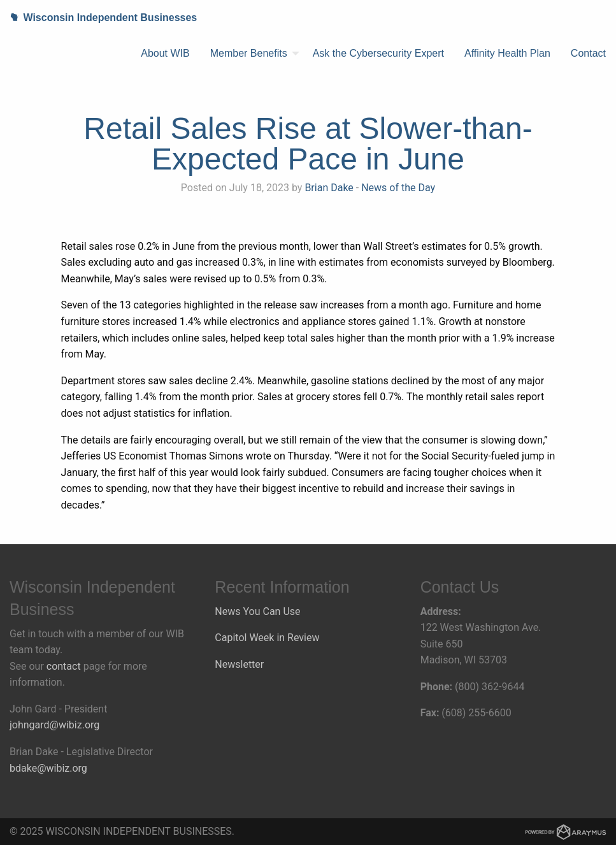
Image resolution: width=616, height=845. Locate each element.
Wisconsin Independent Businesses (98, 18)
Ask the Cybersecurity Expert (378, 53)
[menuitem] (165, 54)
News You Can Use (257, 611)
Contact (588, 53)
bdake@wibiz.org (48, 768)
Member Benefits (249, 53)
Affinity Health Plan (507, 53)
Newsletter (239, 664)
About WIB (165, 53)
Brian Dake (329, 188)
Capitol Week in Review (267, 638)
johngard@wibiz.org (54, 725)
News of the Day (398, 188)
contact (64, 666)
